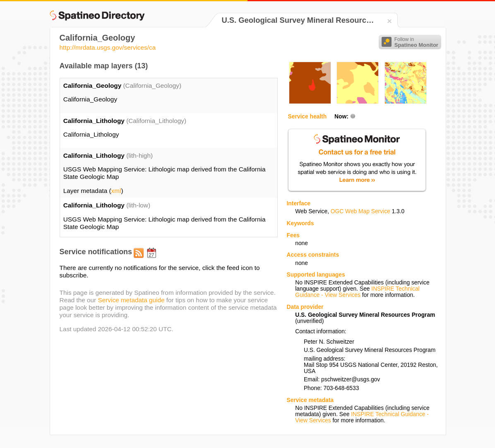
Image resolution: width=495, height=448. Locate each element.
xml (116, 191)
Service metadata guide (131, 300)
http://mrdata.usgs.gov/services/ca (108, 47)
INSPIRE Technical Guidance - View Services (357, 292)
